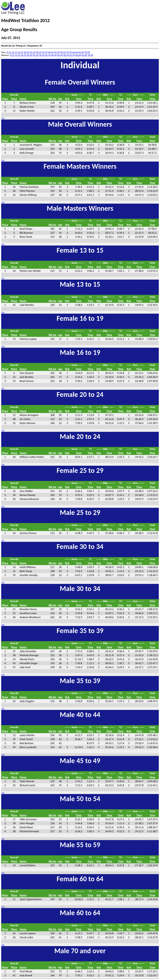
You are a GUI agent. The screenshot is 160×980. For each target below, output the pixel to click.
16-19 (20, 52)
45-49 (57, 52)
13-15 (14, 52)
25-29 (33, 52)
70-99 (87, 52)
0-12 (9, 52)
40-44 (51, 52)
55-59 (69, 52)
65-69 (81, 52)
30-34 (39, 52)
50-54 (63, 52)
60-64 (75, 52)
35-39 (45, 52)
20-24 (27, 52)
